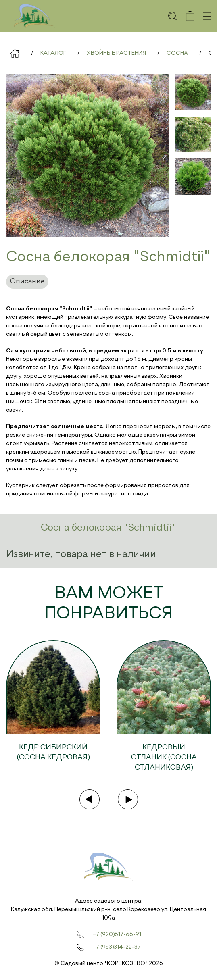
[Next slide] (128, 799)
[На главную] (35, 16)
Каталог (53, 53)
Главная (15, 53)
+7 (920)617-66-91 (117, 934)
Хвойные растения (116, 53)
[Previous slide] (90, 799)
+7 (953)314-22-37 (117, 947)
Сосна (177, 53)
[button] (173, 16)
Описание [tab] (27, 281)
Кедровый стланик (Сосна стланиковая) (164, 757)
